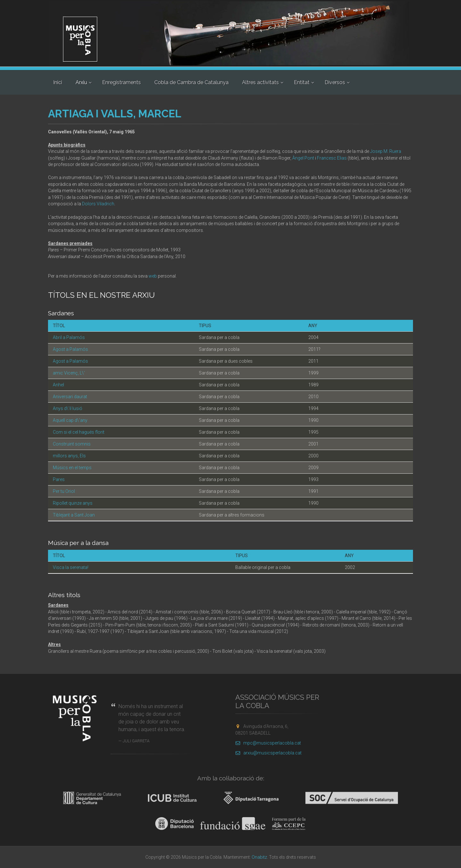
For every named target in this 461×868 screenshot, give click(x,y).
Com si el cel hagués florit (79, 432)
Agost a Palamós (70, 349)
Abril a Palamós (69, 337)
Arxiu (81, 82)
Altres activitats (260, 82)
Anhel (58, 385)
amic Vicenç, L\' (69, 373)
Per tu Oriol (64, 491)
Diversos (335, 82)
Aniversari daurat (70, 397)
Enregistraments (121, 82)
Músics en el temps (72, 468)
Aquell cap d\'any (70, 420)
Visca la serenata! (71, 567)
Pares (59, 479)
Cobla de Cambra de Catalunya (191, 82)
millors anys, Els (69, 456)
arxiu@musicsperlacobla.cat (268, 753)
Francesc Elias (332, 158)
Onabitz (259, 857)
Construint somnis (72, 444)
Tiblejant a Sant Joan (74, 515)
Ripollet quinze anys (73, 503)
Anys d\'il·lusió (68, 408)
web (153, 276)
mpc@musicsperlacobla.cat (268, 743)
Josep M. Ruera (386, 151)
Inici (58, 82)
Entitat (302, 82)
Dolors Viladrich (98, 204)
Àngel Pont (303, 158)
